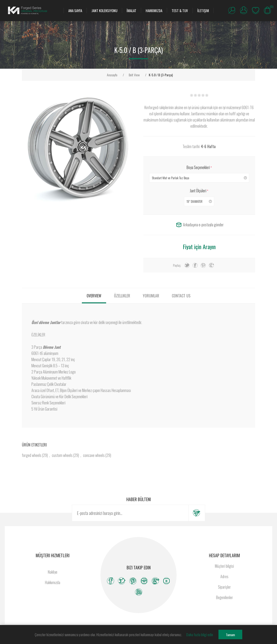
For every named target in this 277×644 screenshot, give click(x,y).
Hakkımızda (53, 582)
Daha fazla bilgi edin (200, 634)
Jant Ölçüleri (198, 191)
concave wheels (94, 455)
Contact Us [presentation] (181, 296)
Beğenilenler (256, 10)
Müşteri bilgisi (224, 566)
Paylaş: (177, 265)
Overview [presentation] (94, 296)
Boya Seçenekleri (199, 167)
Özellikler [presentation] (122, 296)
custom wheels (62, 455)
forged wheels (32, 455)
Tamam (230, 635)
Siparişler (224, 587)
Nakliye (53, 572)
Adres (224, 576)
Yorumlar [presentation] (151, 296)
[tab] (94, 296)
